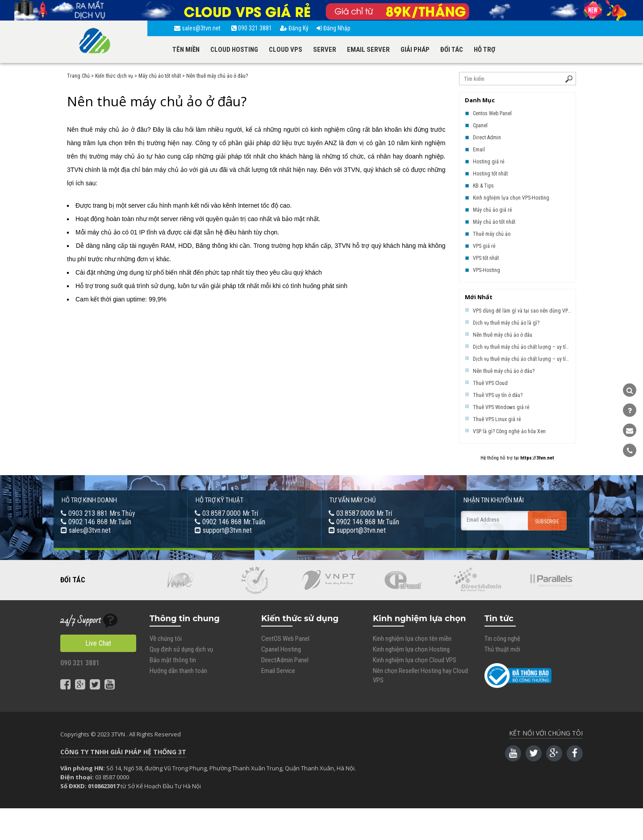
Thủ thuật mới (502, 649)
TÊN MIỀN (186, 50)
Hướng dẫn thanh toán (178, 671)
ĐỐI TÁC (452, 50)
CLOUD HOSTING (234, 50)
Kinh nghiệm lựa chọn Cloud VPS (415, 660)
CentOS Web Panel (285, 639)
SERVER (325, 50)
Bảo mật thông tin (173, 660)
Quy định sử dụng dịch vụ (181, 649)
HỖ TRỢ (484, 50)
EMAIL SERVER (368, 50)
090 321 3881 (252, 28)
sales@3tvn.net (199, 28)
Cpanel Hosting (281, 649)
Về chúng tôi (166, 639)
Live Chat (98, 643)
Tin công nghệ (502, 639)
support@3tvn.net (227, 530)
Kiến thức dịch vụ (114, 76)
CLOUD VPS (286, 50)
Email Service (278, 671)
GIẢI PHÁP (415, 50)
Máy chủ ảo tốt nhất (160, 76)
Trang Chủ (78, 76)
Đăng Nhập (334, 28)
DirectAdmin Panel (285, 660)
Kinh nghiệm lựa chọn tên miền (412, 639)
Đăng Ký (294, 28)
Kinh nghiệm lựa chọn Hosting (411, 649)
